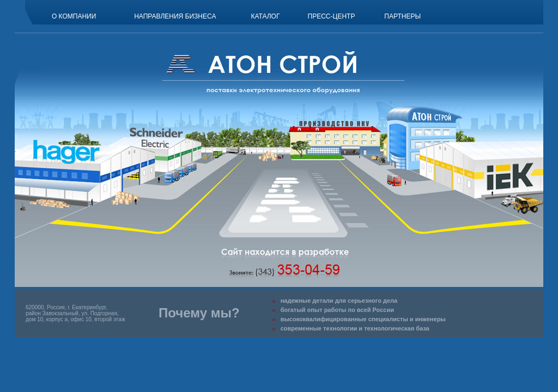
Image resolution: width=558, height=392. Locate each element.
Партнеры (402, 16)
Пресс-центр (332, 16)
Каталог (265, 16)
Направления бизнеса (175, 16)
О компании (74, 16)
